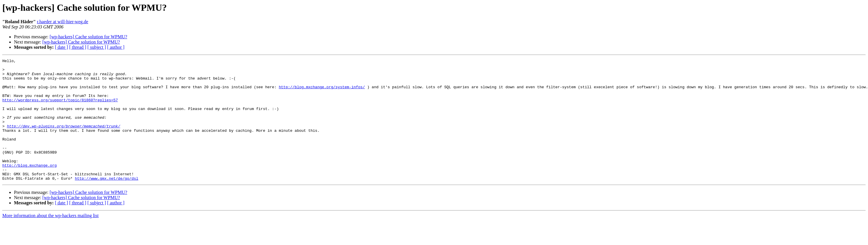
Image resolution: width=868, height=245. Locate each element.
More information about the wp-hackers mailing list (50, 240)
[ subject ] (97, 47)
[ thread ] (78, 47)
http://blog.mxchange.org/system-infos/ (322, 93)
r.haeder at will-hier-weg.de (62, 22)
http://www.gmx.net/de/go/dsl (107, 203)
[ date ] (61, 47)
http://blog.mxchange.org (29, 187)
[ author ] (116, 47)
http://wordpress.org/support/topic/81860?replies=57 (60, 109)
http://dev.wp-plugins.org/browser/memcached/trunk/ (64, 140)
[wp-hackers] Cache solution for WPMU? (88, 37)
